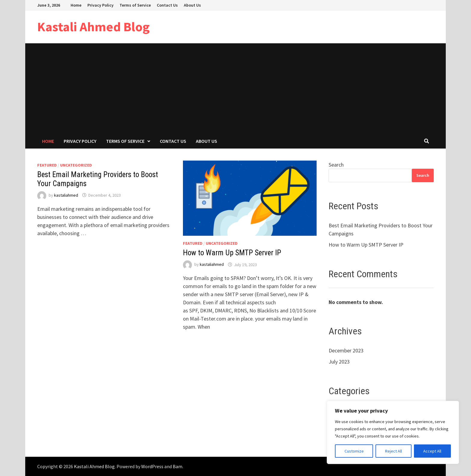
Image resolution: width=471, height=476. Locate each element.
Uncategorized (76, 165)
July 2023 (339, 362)
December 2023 (346, 350)
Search (336, 165)
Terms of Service (135, 5)
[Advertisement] (235, 88)
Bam (178, 466)
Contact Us (167, 5)
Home (76, 5)
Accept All (432, 451)
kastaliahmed (66, 195)
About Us (192, 5)
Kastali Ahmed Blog (93, 27)
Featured (47, 165)
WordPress (152, 466)
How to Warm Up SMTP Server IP (232, 253)
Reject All (394, 451)
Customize (354, 451)
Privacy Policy (100, 5)
